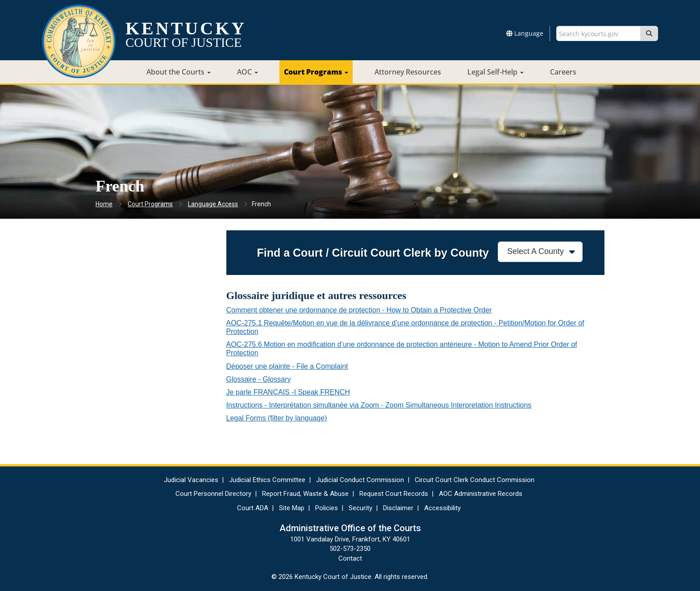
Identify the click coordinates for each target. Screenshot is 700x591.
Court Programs (316, 72)
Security (360, 508)
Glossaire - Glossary (259, 379)
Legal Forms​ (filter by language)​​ (277, 418)
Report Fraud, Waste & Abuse (305, 494)
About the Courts (179, 72)
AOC (248, 72)
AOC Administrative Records (481, 494)
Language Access (213, 204)
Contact (350, 558)
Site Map (292, 508)
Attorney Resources (408, 72)
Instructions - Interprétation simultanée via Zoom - (379, 405)
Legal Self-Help (496, 72)
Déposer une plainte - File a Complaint (287, 366)
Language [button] (525, 33)
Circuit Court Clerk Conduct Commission (475, 480)
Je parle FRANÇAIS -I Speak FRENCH (288, 392)
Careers (563, 72)
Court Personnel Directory (213, 494)
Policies (327, 508)
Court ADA (253, 508)
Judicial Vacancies (191, 480)
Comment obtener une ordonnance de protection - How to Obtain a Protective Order (359, 310)
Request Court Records (394, 494)
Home (104, 204)
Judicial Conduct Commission (360, 480)
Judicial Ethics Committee (267, 480)
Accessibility (442, 508)
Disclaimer (398, 508)
